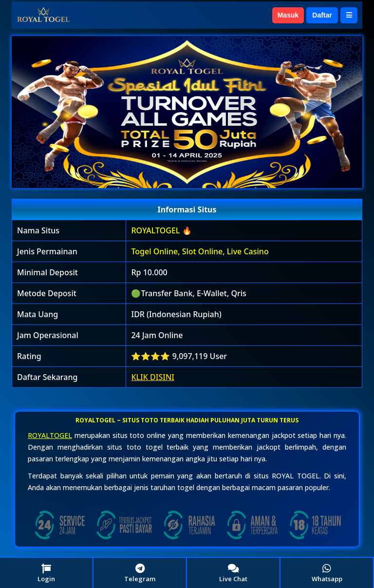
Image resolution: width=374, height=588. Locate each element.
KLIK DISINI (153, 377)
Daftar (322, 15)
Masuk (288, 15)
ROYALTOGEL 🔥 (161, 230)
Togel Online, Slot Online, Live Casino (200, 251)
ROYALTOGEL (50, 435)
